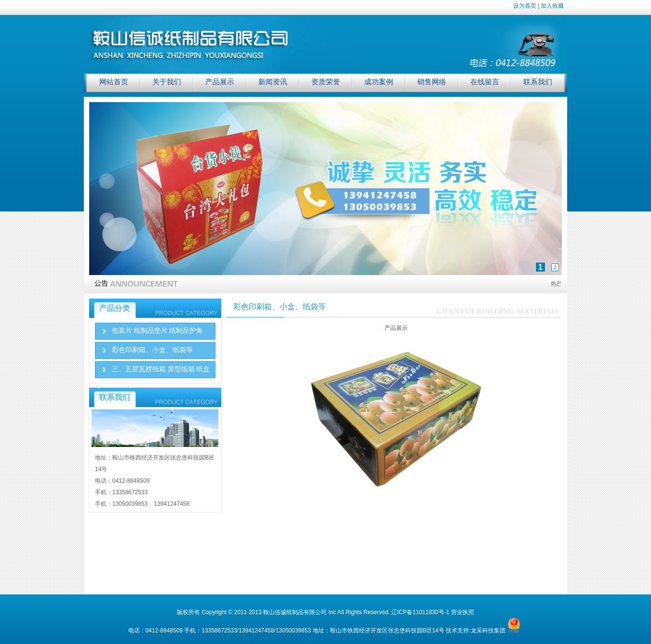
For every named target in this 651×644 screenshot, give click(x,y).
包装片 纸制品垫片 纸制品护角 (157, 331)
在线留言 (485, 82)
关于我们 (167, 82)
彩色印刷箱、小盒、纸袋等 (152, 350)
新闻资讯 (273, 82)
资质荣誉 (326, 82)
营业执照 (463, 612)
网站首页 (114, 82)
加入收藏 (552, 6)
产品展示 (220, 82)
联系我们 (538, 82)
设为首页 (525, 6)
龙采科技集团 (488, 631)
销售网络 (432, 82)
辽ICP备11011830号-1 (420, 612)
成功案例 (379, 82)
